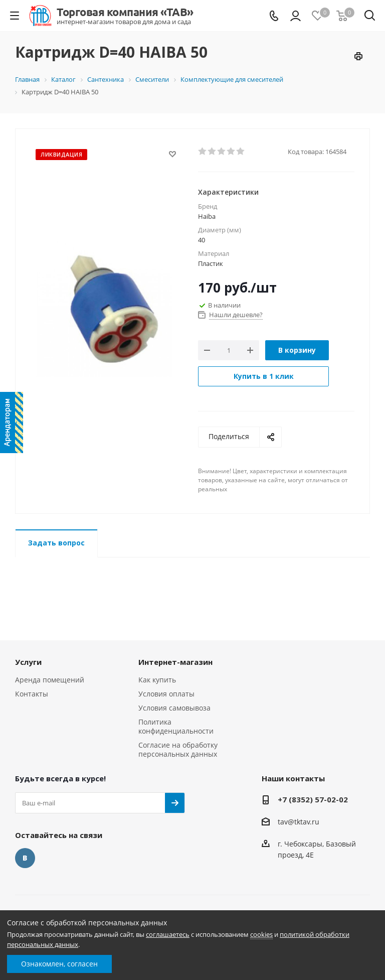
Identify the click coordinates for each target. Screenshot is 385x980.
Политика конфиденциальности (176, 726)
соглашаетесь (168, 934)
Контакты (32, 694)
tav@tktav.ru (299, 822)
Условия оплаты (166, 694)
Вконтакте (25, 858)
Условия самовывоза (174, 708)
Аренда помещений (50, 680)
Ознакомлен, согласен (59, 964)
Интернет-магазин (175, 662)
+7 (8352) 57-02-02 (313, 799)
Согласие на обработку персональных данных (178, 749)
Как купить (157, 680)
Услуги (28, 662)
